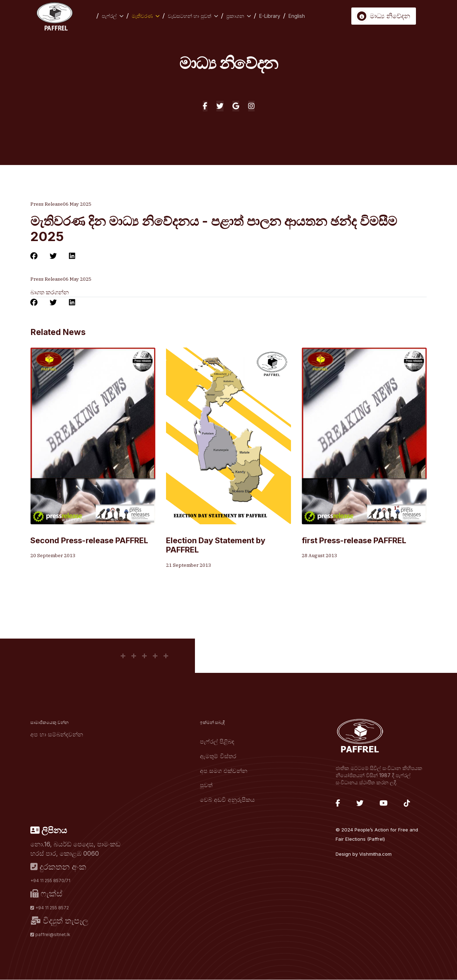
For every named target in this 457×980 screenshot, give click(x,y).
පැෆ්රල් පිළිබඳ (217, 742)
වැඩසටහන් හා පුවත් (190, 16)
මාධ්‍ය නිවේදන (384, 16)
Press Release (47, 204)
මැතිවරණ (142, 16)
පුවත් (206, 785)
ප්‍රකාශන (235, 16)
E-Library (270, 16)
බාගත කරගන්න (50, 292)
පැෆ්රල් (109, 16)
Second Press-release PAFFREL (89, 540)
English (297, 16)
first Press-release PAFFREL (354, 540)
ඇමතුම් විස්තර (218, 756)
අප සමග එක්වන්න (224, 771)
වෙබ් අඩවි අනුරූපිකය (227, 800)
